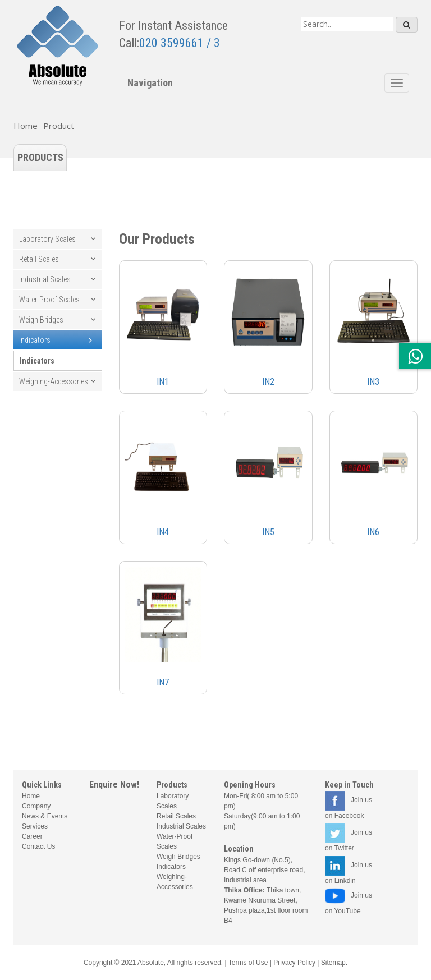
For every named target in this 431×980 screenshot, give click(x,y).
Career (32, 836)
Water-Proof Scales (49, 300)
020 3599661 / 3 (180, 43)
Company (36, 806)
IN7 (163, 682)
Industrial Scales (45, 279)
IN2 (268, 382)
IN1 (163, 382)
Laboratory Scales (47, 239)
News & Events (45, 816)
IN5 (268, 532)
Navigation (150, 83)
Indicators (35, 340)
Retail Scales (39, 259)
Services (35, 826)
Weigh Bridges (41, 320)
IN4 (163, 532)
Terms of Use (248, 963)
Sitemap (333, 963)
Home (26, 126)
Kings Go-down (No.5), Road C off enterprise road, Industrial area (265, 870)
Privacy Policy (294, 963)
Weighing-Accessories (54, 381)
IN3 (373, 382)
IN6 (373, 532)
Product (59, 126)
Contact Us (38, 846)
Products (40, 157)
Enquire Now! (114, 785)
